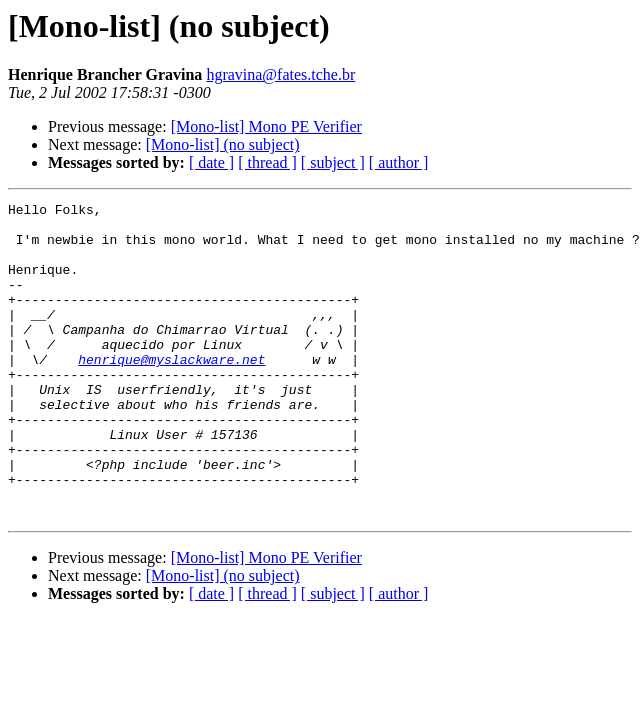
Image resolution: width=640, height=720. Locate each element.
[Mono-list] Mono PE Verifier (266, 126)
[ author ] (399, 162)
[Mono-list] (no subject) (223, 144)
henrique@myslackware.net (171, 392)
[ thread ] (267, 162)
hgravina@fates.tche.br (280, 74)
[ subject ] (333, 162)
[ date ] (211, 162)
